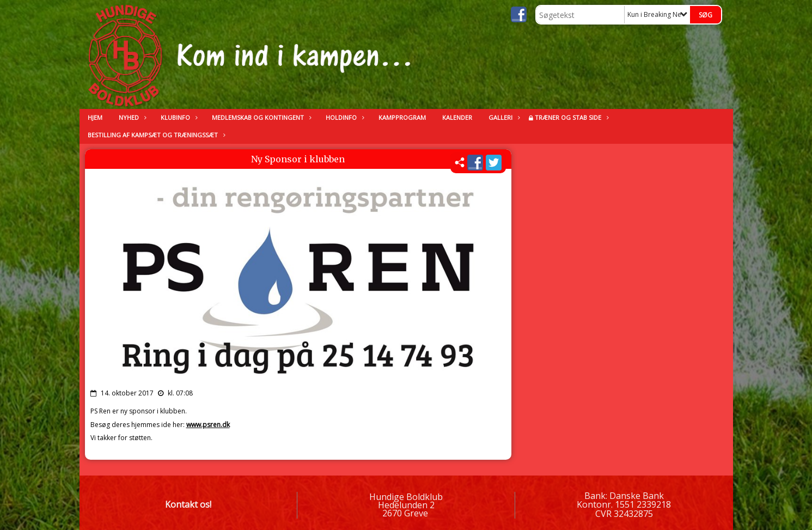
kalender (457, 117)
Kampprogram (402, 117)
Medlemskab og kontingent (261, 117)
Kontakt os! (188, 504)
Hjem (95, 117)
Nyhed (132, 117)
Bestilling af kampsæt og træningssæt (155, 135)
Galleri (503, 117)
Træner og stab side (571, 117)
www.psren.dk (208, 425)
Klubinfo (178, 117)
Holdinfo (344, 117)
